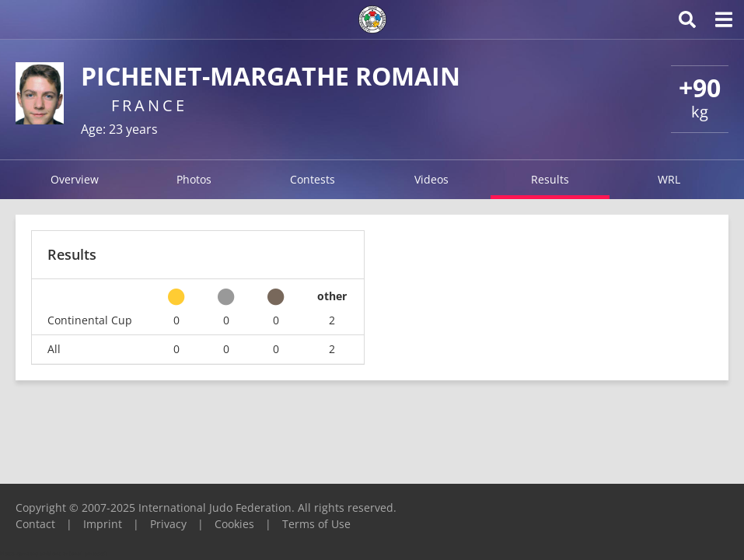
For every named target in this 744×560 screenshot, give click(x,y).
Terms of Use (316, 524)
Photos (194, 179)
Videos (431, 179)
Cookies (234, 524)
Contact (35, 524)
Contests (313, 179)
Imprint (103, 524)
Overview (75, 179)
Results (550, 179)
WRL (669, 179)
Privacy (168, 524)
